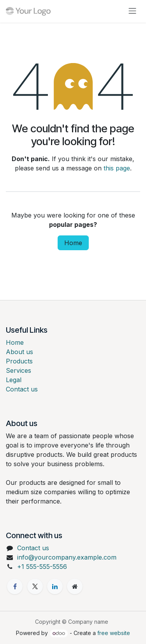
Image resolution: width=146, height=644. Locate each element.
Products (19, 361)
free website (114, 633)
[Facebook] (15, 586)
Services (18, 370)
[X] (35, 586)
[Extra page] (75, 586)
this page (117, 168)
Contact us (22, 389)
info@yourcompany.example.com (67, 557)
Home (73, 243)
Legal (14, 380)
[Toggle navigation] (132, 11)
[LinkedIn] (55, 586)
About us (19, 352)
